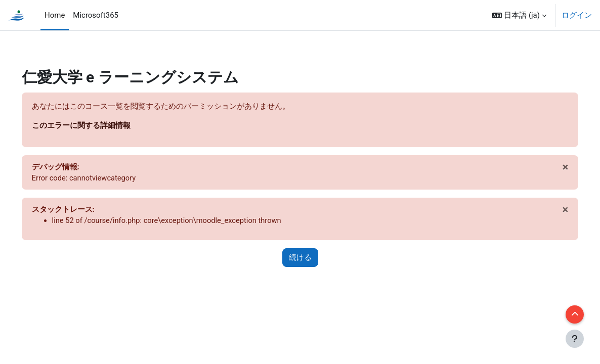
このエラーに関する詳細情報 (95, 126)
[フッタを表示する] (575, 339)
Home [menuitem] (55, 15)
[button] (519, 15)
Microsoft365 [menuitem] (96, 15)
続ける (300, 259)
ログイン (577, 15)
